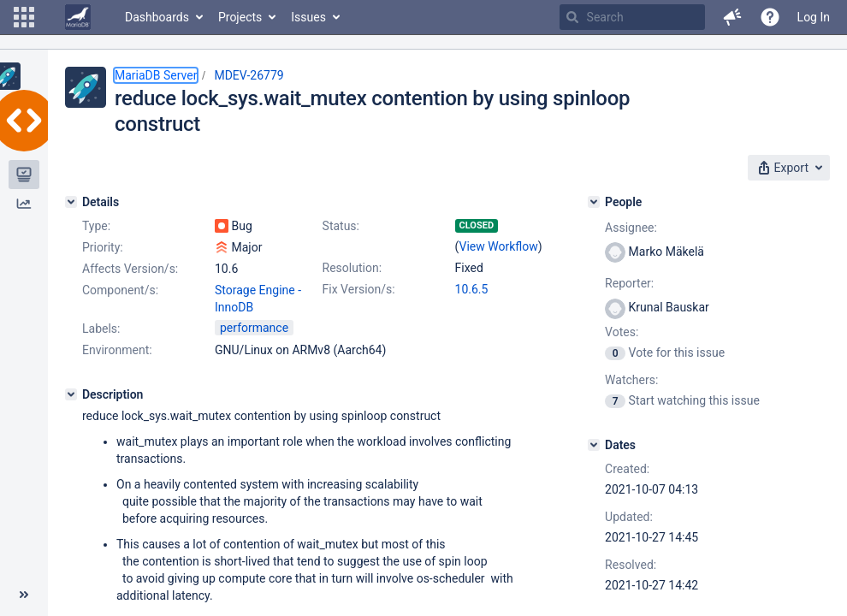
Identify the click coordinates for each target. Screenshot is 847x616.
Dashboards (157, 17)
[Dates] (594, 445)
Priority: (103, 247)
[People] (594, 202)
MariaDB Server (156, 75)
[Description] (71, 394)
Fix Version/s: (359, 289)
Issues (308, 17)
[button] (24, 17)
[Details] (71, 202)
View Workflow (499, 246)
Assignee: (631, 228)
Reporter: (629, 283)
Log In (814, 17)
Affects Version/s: (130, 269)
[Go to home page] (78, 17)
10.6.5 (472, 289)
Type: (96, 226)
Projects (240, 17)
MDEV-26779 (249, 75)
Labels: (101, 329)
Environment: (117, 350)
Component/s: (120, 290)
